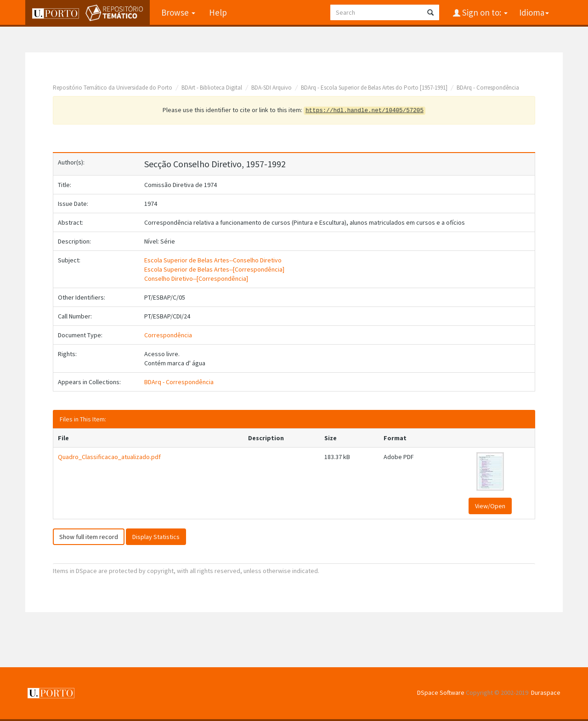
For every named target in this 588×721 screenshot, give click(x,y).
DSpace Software (441, 693)
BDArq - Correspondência (488, 88)
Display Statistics (156, 537)
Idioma (534, 12)
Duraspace (546, 693)
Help (218, 12)
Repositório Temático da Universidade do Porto (113, 88)
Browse (178, 12)
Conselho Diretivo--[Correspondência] (196, 278)
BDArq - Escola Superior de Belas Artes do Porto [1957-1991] (374, 88)
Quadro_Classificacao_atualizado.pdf (109, 457)
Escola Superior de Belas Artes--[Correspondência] (214, 269)
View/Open (490, 506)
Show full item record (89, 537)
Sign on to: (484, 12)
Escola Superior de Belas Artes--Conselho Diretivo (213, 260)
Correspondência (168, 335)
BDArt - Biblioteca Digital (212, 88)
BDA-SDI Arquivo (271, 88)
